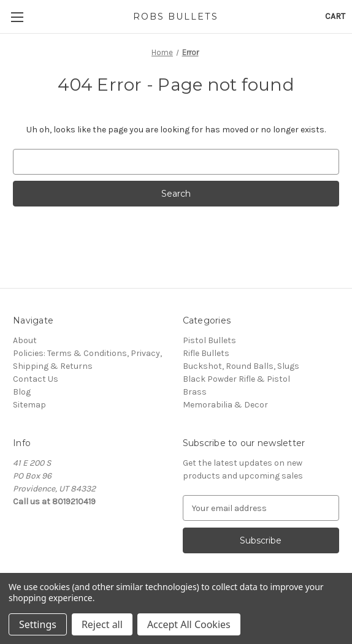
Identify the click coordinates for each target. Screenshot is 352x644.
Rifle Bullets (206, 353)
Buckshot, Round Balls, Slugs (241, 366)
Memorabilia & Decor (225, 405)
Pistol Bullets (209, 340)
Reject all (102, 624)
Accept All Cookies (189, 624)
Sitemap (29, 405)
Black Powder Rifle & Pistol (236, 379)
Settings (38, 624)
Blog (22, 392)
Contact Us (36, 379)
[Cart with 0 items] (335, 16)
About (25, 340)
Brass (195, 392)
